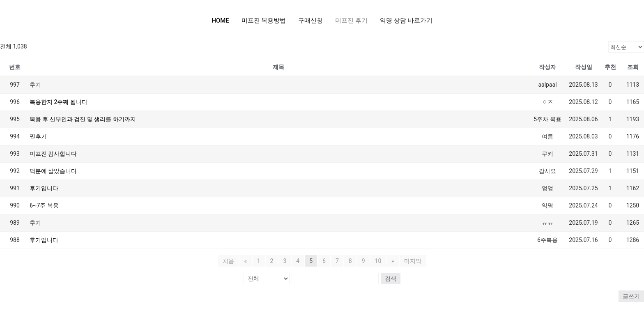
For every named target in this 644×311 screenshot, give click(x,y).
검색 (390, 279)
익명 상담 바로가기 (406, 21)
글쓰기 (631, 296)
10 (378, 261)
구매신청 (311, 21)
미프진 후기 (352, 21)
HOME (220, 21)
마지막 (412, 261)
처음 (229, 261)
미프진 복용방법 (264, 21)
